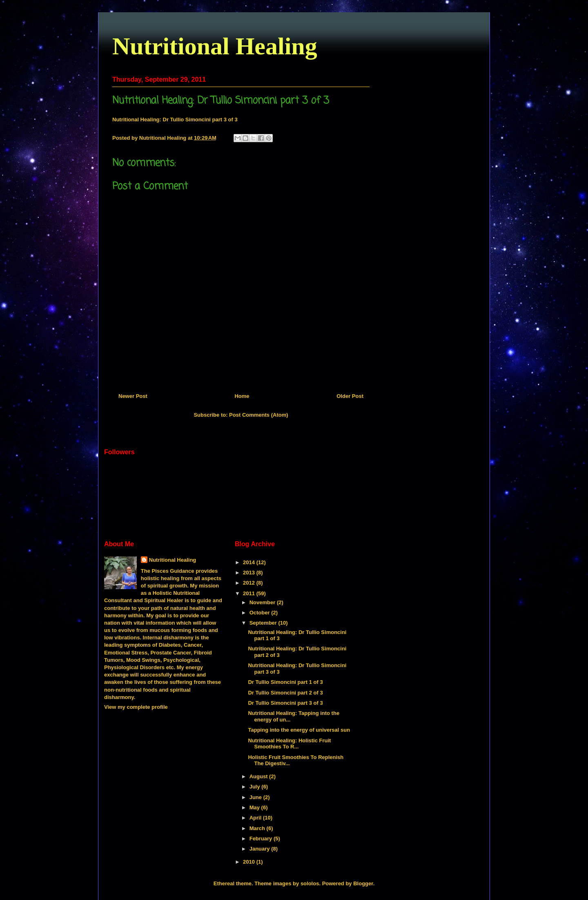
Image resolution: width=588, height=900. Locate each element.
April (256, 818)
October (260, 613)
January (260, 849)
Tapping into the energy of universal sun (299, 730)
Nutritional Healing (215, 46)
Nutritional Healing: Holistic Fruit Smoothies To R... (289, 744)
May (255, 807)
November (263, 602)
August (259, 776)
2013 (250, 573)
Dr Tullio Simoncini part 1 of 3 (285, 682)
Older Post (350, 396)
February (262, 839)
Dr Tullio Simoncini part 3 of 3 (285, 703)
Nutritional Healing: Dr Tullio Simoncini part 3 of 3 (175, 119)
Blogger (363, 883)
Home (242, 396)
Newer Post (133, 396)
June (256, 797)
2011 (250, 593)
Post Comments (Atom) (258, 415)
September (264, 623)
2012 (250, 583)
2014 (250, 562)
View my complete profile (136, 707)
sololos (310, 883)
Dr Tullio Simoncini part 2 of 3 (285, 693)
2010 (250, 862)
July (256, 787)
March (258, 828)
